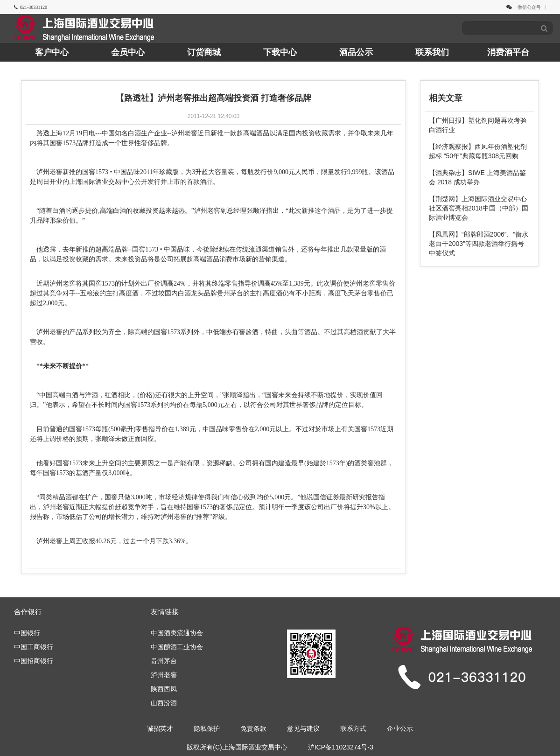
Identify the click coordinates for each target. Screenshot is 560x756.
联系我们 (432, 52)
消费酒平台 (508, 52)
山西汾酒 (164, 703)
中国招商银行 (34, 661)
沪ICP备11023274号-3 (341, 747)
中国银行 (27, 633)
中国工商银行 (34, 647)
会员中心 (128, 52)
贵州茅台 (164, 661)
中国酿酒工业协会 (177, 647)
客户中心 (52, 52)
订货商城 (204, 52)
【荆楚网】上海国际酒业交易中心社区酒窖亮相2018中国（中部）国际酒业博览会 (479, 208)
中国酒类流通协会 (177, 633)
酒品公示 (356, 52)
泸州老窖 (164, 675)
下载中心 (280, 52)
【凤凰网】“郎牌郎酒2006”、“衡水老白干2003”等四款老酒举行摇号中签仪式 (479, 244)
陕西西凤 (164, 689)
